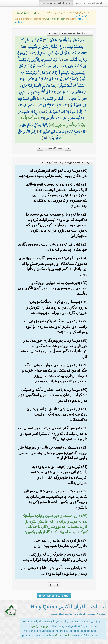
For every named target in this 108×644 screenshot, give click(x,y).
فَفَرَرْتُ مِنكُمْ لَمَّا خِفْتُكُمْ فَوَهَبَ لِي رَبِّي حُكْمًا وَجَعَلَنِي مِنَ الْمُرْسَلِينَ (53, 43)
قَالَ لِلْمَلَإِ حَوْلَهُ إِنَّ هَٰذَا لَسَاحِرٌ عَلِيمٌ (66, 112)
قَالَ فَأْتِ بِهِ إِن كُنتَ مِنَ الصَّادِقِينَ (61, 99)
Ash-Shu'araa (77, 33)
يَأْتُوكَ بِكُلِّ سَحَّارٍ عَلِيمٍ (34, 125)
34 (42, 112)
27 (56, 79)
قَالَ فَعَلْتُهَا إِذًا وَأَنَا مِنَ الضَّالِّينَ (66, 40)
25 (27, 66)
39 (44, 138)
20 (46, 40)
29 (53, 92)
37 (84, 131)
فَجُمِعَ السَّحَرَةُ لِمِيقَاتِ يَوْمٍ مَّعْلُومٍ (62, 131)
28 (54, 86)
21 (23, 47)
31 (39, 99)
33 (21, 105)
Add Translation (54, 596)
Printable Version (56, 3)
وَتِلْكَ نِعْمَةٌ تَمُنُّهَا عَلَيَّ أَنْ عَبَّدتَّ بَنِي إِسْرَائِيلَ (62, 53)
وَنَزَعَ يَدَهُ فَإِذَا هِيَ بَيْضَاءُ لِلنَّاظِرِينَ (43, 105)
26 (49, 73)
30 (84, 99)
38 (40, 131)
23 (65, 60)
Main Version (89, 3)
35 (42, 118)
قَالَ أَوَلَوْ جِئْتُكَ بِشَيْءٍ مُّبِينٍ (34, 92)
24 (64, 66)
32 (66, 105)
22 (33, 53)
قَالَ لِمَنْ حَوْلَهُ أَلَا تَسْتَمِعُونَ (45, 66)
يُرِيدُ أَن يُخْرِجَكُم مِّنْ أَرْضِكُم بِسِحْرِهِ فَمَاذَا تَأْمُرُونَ (51, 115)
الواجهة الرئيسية (80, 16)
